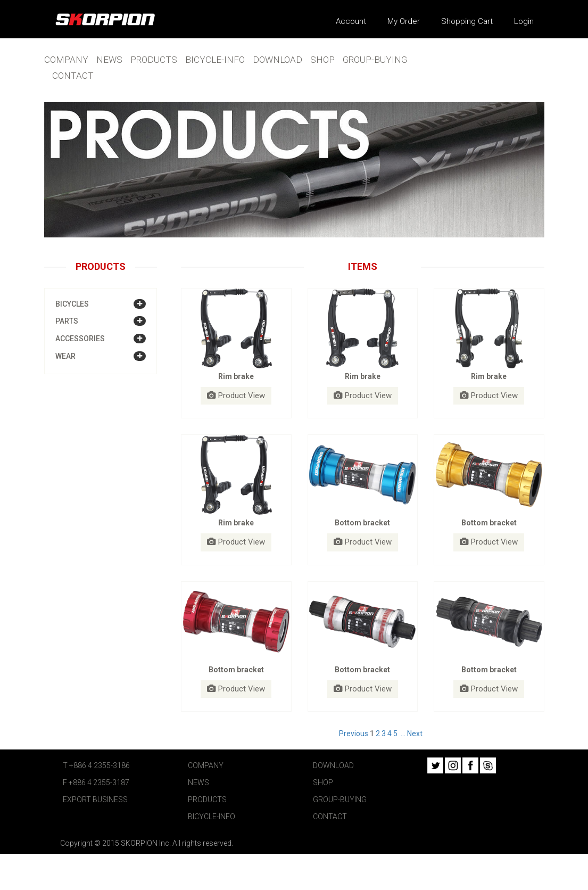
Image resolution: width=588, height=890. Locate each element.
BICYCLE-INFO (215, 60)
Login (524, 21)
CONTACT (73, 76)
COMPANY (66, 60)
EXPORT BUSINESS (95, 800)
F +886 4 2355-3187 (96, 782)
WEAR (65, 356)
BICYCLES (72, 304)
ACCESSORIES (80, 339)
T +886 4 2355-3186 (96, 765)
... (403, 734)
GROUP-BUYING (375, 60)
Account (351, 21)
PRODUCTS (154, 60)
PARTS (67, 321)
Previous (354, 734)
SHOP (322, 60)
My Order (404, 21)
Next (415, 734)
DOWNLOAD (278, 60)
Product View (236, 395)
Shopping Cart (467, 21)
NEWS (109, 60)
